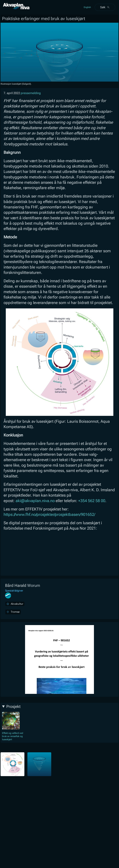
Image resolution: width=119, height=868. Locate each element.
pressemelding (31, 93)
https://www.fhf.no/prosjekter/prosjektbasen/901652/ (49, 514)
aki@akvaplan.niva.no (35, 501)
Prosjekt (13, 707)
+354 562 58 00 (92, 501)
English (87, 7)
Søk (105, 7)
